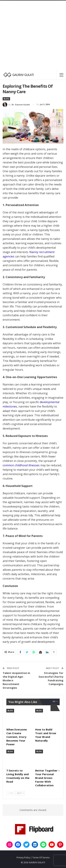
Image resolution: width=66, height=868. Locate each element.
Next (20, 793)
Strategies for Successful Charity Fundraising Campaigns (51, 678)
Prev (11, 793)
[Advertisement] (33, 35)
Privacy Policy (23, 858)
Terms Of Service (41, 858)
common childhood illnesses (21, 465)
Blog (6, 99)
